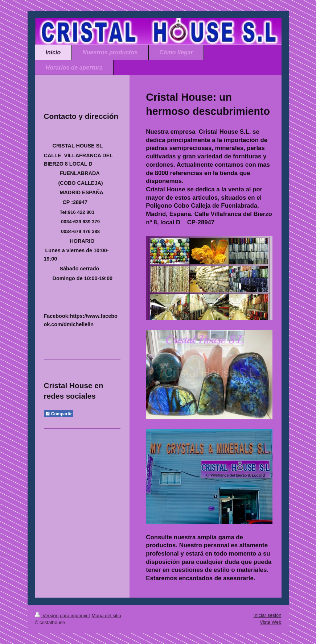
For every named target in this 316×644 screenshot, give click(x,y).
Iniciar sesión (268, 615)
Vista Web (271, 622)
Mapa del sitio (106, 616)
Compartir (59, 414)
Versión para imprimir (62, 616)
